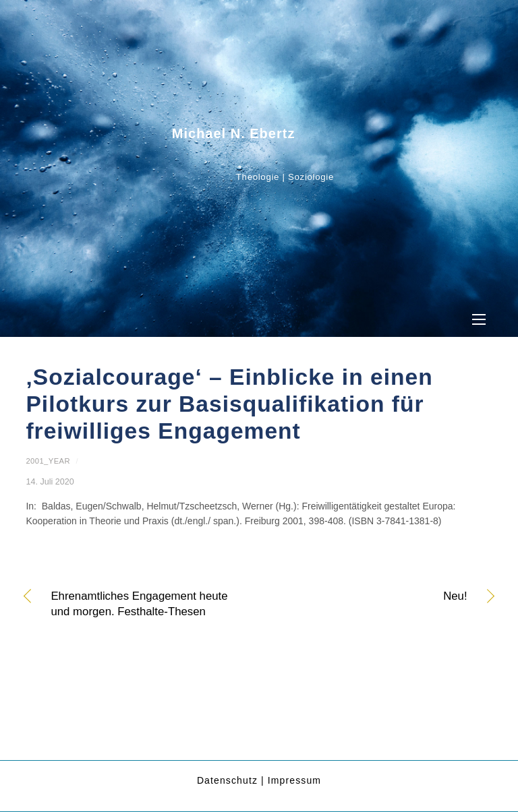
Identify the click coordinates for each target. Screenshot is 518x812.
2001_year (48, 461)
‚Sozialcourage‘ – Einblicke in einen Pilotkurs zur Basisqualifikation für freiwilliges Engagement (229, 404)
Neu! (370, 597)
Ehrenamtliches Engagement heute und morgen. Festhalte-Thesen (139, 604)
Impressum (294, 780)
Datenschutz (227, 780)
